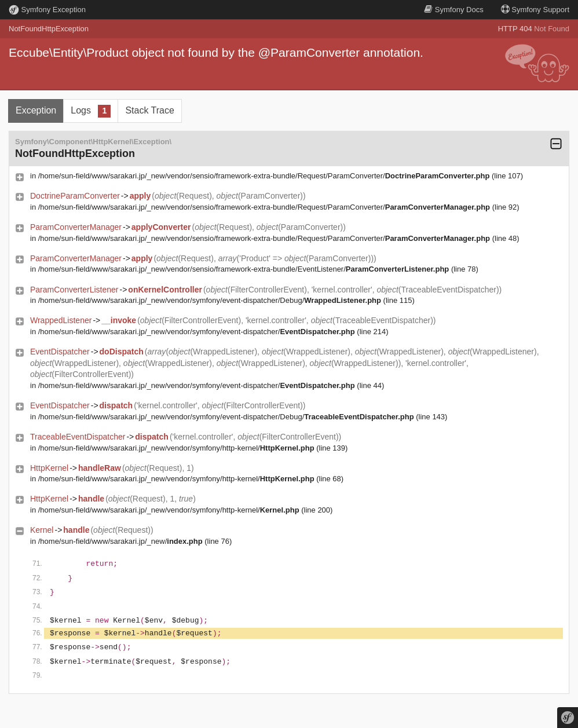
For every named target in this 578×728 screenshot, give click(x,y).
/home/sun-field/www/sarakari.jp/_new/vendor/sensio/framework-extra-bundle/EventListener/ (244, 269)
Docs (453, 10)
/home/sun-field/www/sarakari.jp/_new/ (120, 541)
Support (535, 10)
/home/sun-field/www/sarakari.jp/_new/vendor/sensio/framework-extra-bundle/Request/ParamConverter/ (264, 176)
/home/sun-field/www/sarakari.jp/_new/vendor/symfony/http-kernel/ (176, 448)
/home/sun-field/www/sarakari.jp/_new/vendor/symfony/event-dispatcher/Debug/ (210, 300)
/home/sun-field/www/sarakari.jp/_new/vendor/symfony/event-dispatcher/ (197, 332)
